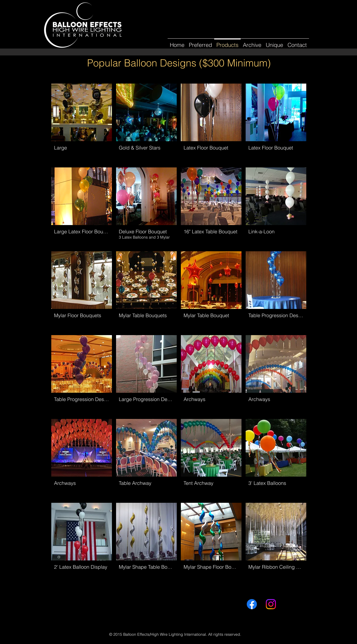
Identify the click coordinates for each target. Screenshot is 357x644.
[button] (252, 42)
